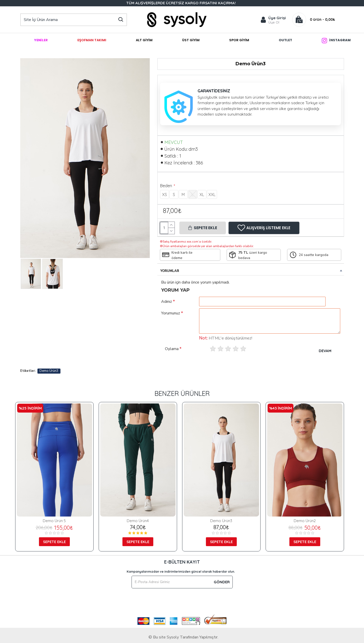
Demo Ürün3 (49, 371)
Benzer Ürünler (182, 393)
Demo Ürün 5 (54, 521)
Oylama (172, 349)
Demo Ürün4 (138, 521)
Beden (167, 186)
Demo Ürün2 (305, 521)
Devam (325, 351)
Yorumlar (170, 271)
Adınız (167, 302)
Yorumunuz (171, 313)
